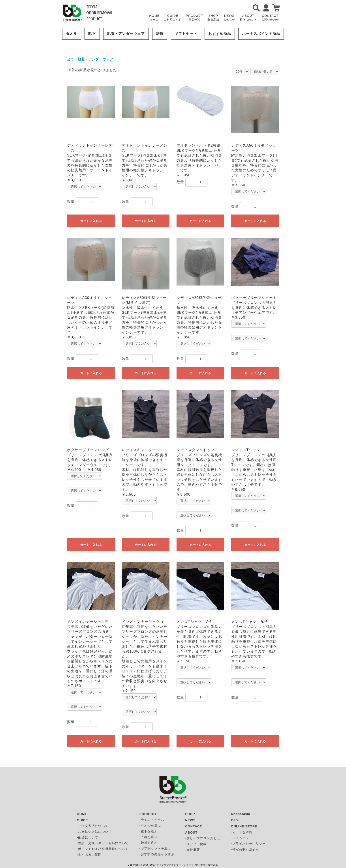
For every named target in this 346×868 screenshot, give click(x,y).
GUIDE (173, 18)
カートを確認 (242, 832)
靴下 (92, 34)
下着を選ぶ (149, 837)
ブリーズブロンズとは (203, 838)
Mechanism (241, 814)
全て (71, 59)
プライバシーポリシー (249, 844)
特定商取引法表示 (246, 849)
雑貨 (160, 34)
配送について (88, 837)
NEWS (229, 18)
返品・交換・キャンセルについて (103, 843)
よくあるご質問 (90, 855)
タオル (72, 34)
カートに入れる (91, 221)
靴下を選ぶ (149, 831)
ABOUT (248, 18)
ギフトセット (186, 34)
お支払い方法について (95, 832)
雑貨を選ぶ (149, 843)
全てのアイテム (152, 820)
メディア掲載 (197, 844)
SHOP (213, 18)
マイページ (241, 838)
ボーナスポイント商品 (261, 34)
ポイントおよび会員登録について (103, 849)
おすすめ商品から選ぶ (158, 854)
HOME (154, 18)
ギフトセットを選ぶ (156, 848)
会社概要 (193, 850)
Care (235, 820)
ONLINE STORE (244, 826)
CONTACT (270, 18)
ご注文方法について (93, 826)
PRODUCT (194, 18)
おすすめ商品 (220, 34)
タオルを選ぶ (151, 825)
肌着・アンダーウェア (126, 34)
